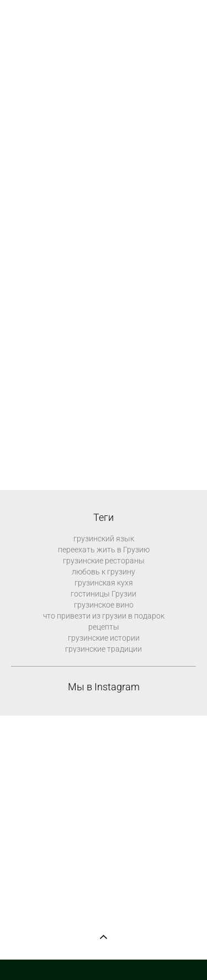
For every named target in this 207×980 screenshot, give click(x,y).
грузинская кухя (104, 583)
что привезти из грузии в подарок (104, 616)
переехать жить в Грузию (104, 550)
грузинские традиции (104, 649)
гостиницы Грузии (104, 594)
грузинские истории (104, 638)
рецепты (104, 627)
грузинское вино (104, 605)
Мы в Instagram (104, 687)
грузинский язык (104, 539)
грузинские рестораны (104, 561)
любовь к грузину (104, 572)
